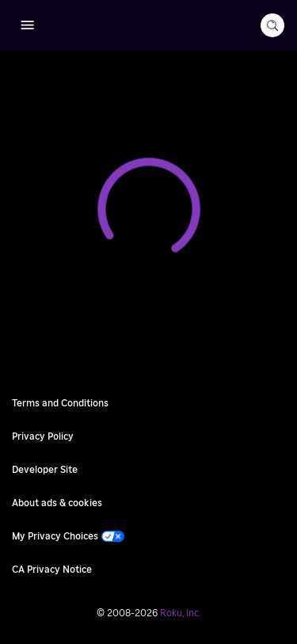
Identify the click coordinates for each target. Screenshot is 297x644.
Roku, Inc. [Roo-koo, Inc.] (181, 613)
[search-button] (272, 25)
